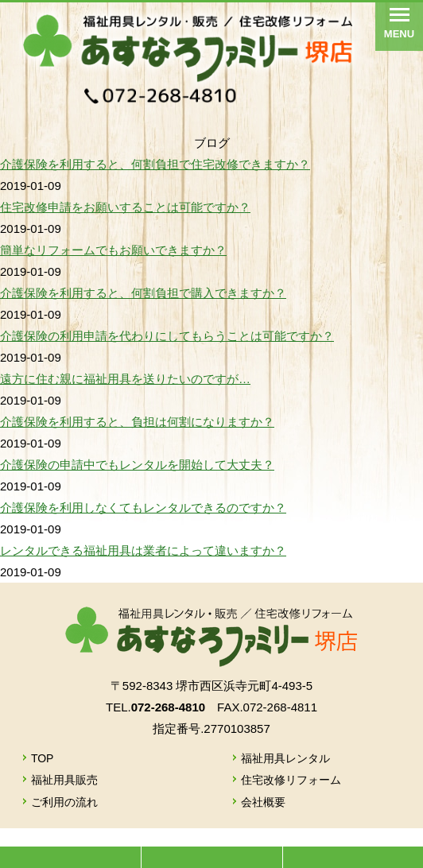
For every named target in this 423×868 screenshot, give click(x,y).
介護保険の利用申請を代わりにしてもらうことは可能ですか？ (167, 336)
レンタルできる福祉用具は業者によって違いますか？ (143, 550)
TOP (43, 758)
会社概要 (263, 802)
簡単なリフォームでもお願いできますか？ (113, 250)
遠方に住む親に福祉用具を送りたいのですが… (125, 379)
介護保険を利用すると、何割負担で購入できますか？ (143, 293)
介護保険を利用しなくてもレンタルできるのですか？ (143, 508)
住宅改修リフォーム (291, 780)
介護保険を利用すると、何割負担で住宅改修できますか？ (155, 164)
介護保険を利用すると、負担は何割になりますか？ (137, 422)
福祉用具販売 (64, 780)
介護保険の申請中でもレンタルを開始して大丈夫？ (137, 465)
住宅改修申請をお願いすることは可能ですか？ (125, 207)
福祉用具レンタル (285, 758)
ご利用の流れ (64, 802)
